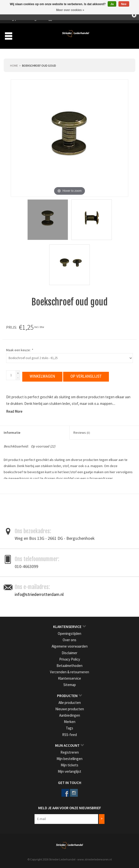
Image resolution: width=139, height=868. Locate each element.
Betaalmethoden (69, 664)
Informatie (12, 431)
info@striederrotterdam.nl (39, 593)
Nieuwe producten (70, 707)
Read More (14, 410)
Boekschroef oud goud (39, 66)
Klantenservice (69, 677)
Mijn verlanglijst (69, 770)
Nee (124, 4)
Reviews (82, 431)
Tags (69, 727)
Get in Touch (70, 781)
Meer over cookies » (70, 10)
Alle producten (70, 701)
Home (14, 66)
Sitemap (70, 683)
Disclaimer (69, 651)
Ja (112, 4)
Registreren (70, 751)
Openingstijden (69, 632)
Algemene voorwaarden (70, 645)
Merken (70, 720)
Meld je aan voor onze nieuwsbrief (70, 806)
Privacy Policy (70, 658)
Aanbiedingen (70, 714)
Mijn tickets (69, 764)
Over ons (69, 638)
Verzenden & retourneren (69, 670)
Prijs (11, 327)
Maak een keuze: (19, 350)
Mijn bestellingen (69, 757)
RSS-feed (69, 733)
